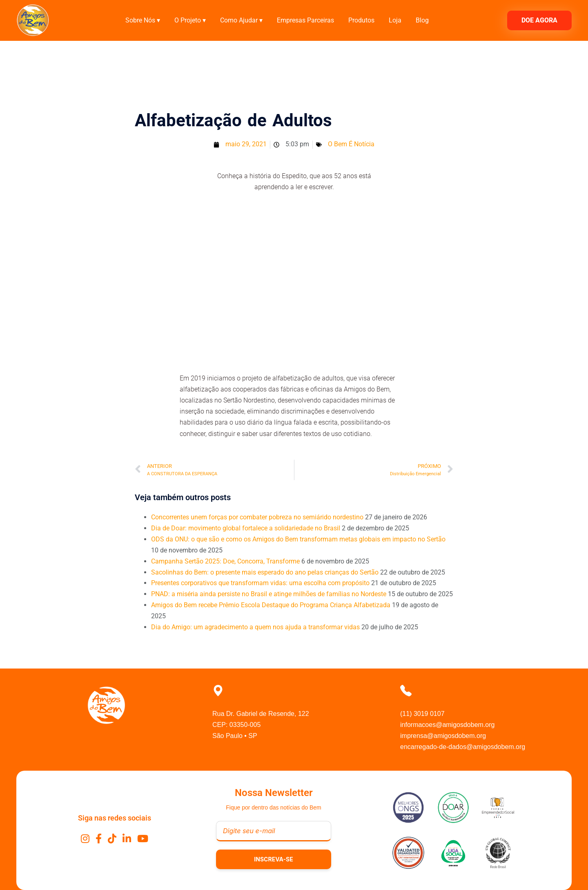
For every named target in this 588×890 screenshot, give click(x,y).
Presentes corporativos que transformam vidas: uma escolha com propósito (260, 583)
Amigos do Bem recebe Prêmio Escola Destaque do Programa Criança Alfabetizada (271, 605)
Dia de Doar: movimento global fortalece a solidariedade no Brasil (246, 528)
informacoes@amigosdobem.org (447, 725)
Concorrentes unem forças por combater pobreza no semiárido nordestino (257, 517)
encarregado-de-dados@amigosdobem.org (463, 747)
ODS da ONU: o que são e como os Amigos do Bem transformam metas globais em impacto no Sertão (298, 539)
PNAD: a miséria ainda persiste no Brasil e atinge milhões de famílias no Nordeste (269, 594)
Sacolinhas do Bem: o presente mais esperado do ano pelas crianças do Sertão (265, 572)
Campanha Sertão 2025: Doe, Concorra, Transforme (225, 561)
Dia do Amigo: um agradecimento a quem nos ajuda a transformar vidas (255, 627)
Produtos (361, 20)
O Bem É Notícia (351, 144)
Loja (395, 20)
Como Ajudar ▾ (241, 20)
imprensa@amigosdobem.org (443, 736)
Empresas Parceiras (305, 20)
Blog (422, 20)
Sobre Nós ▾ (143, 20)
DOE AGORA (539, 20)
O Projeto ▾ (190, 20)
